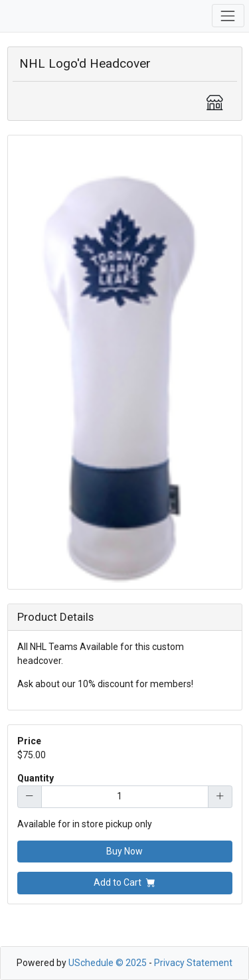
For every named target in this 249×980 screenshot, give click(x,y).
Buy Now (124, 851)
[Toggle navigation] (228, 16)
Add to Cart (124, 882)
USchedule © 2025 (108, 963)
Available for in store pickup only (85, 824)
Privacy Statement (193, 963)
